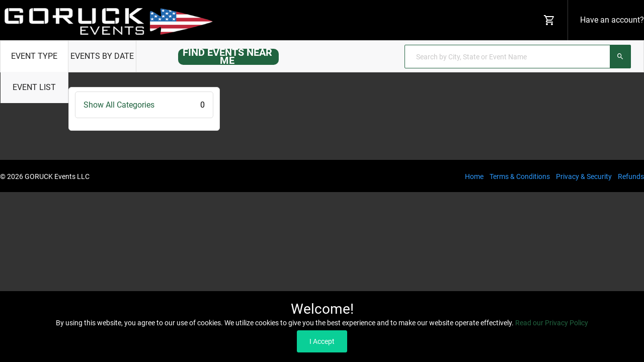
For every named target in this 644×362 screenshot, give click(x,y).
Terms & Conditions (520, 176)
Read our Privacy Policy (552, 323)
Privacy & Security (584, 176)
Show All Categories (144, 105)
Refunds (631, 176)
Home (474, 176)
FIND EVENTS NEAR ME (227, 56)
